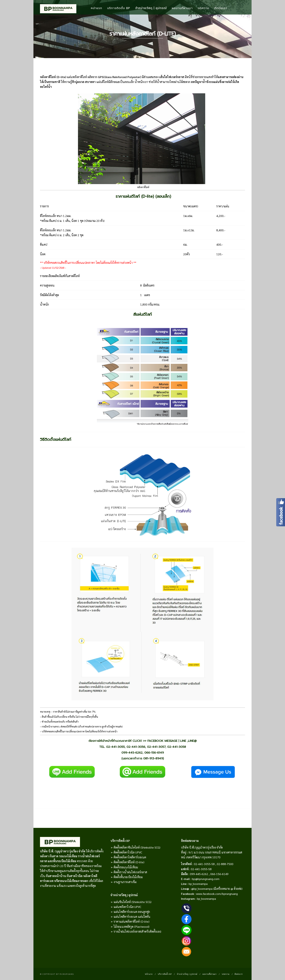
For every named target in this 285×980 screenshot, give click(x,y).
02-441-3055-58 (204, 864)
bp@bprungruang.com (206, 879)
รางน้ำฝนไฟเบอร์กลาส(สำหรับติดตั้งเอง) (137, 931)
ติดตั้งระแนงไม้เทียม (126, 867)
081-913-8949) (153, 758)
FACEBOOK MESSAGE (162, 741)
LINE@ (192, 741)
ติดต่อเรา (221, 8)
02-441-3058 (177, 747)
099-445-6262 (132, 753)
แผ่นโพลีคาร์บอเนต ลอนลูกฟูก (132, 912)
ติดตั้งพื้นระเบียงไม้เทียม (128, 877)
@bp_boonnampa (202, 889)
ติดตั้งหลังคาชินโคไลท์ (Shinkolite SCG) (137, 847)
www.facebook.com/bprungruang (217, 894)
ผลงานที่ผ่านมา (182, 8)
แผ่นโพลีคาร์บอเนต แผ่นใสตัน (132, 917)
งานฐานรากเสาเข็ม (125, 882)
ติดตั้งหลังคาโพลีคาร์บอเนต (130, 857)
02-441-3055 (115, 747)
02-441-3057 (156, 747)
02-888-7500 (225, 864)
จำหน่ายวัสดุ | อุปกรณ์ (151, 8)
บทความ (203, 8)
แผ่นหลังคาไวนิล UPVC (127, 907)
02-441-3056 (136, 747)
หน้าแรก (97, 8)
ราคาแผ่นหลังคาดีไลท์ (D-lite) (132, 921)
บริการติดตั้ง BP (119, 8)
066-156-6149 (154, 753)
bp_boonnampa (198, 884)
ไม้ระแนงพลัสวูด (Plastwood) (132, 927)
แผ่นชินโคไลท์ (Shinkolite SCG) (133, 902)
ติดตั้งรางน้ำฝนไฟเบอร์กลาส (130, 872)
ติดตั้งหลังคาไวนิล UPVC (128, 852)
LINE (183, 741)
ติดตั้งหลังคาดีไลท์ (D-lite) (129, 862)
